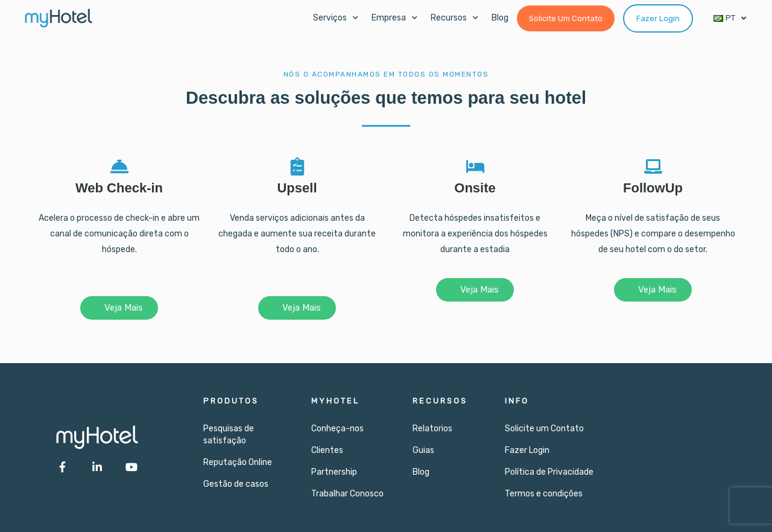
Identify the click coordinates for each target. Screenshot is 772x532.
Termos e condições (544, 494)
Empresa (394, 18)
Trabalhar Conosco (347, 494)
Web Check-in (119, 188)
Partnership (334, 472)
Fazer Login (527, 450)
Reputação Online (238, 462)
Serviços (336, 18)
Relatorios (432, 429)
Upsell (297, 188)
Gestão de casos (236, 484)
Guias (423, 450)
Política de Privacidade (549, 472)
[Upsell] (297, 166)
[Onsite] (475, 166)
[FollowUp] (653, 166)
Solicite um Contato (544, 429)
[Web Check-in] (119, 166)
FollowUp (653, 188)
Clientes (327, 450)
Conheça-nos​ (337, 429)
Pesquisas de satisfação (229, 435)
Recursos (454, 18)
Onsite (475, 188)
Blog (500, 18)
